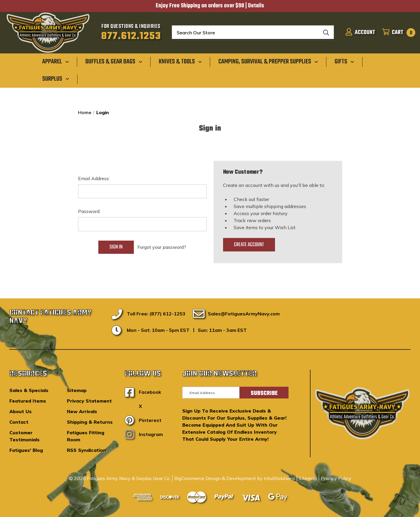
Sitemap (77, 390)
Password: (89, 211)
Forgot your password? (162, 247)
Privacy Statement (89, 401)
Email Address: (94, 178)
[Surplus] (56, 79)
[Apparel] (56, 62)
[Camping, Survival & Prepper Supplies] (268, 62)
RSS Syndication (86, 450)
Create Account (249, 245)
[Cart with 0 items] (397, 33)
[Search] (326, 33)
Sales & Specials (29, 390)
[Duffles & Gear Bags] (114, 62)
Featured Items (28, 401)
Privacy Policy (336, 478)
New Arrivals (82, 411)
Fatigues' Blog (26, 450)
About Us (21, 411)
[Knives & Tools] (180, 62)
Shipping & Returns (90, 422)
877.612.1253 (131, 36)
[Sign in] (360, 33)
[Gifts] (344, 62)
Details (256, 6)
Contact (19, 422)
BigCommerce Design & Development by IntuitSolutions (235, 478)
